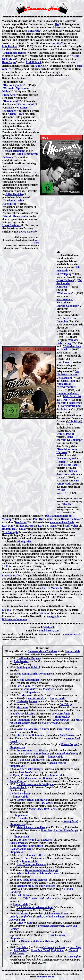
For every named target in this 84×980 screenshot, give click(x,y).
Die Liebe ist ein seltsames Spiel (35, 907)
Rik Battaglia (10, 532)
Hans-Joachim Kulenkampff (69, 438)
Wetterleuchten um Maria (32, 800)
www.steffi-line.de (45, 977)
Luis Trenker (9, 46)
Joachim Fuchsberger (69, 403)
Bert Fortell (51, 809)
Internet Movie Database (43, 651)
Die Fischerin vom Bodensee (33, 754)
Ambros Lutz (17, 920)
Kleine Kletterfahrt (28, 680)
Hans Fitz (46, 830)
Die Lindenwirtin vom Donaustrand (68, 375)
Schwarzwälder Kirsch (30, 846)
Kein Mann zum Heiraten (31, 864)
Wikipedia (49, 627)
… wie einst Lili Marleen (31, 760)
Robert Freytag (70, 744)
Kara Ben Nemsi (48, 526)
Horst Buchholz (11, 225)
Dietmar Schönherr (68, 393)
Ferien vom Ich (25, 686)
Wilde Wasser (24, 923)
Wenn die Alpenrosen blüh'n (33, 729)
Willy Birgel (74, 421)
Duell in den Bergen (15, 53)
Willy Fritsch (30, 898)
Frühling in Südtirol (28, 667)
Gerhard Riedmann (14, 151)
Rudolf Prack (34, 62)
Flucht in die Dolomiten (30, 735)
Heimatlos (22, 818)
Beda (39, 917)
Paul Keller (41, 66)
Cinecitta (56, 43)
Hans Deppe (9, 62)
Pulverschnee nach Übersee (32, 750)
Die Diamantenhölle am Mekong (35, 941)
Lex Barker (27, 526)
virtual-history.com (48, 631)
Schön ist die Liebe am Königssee (36, 886)
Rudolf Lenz (70, 821)
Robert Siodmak (71, 519)
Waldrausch (65, 293)
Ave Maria (22, 695)
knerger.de (53, 616)
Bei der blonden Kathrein (69, 283)
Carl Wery (65, 704)
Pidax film (67, 504)
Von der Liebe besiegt (29, 769)
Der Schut (21, 522)
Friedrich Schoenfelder (51, 926)
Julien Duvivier (14, 194)
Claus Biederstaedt (67, 465)
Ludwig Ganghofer (68, 306)
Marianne (22, 707)
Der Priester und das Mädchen (34, 840)
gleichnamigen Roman (57, 913)
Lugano (6, 610)
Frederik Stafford (12, 576)
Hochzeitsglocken (14, 85)
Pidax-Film (36, 241)
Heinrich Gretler (56, 935)
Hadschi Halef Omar (14, 529)
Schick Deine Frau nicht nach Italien (38, 873)
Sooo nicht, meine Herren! (32, 880)
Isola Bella (23, 895)
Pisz (57, 24)
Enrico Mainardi (52, 588)
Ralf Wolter (71, 526)
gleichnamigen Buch (62, 522)
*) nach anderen (9, 634)
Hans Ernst (63, 362)
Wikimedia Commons (15, 619)
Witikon (44, 613)
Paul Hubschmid (43, 519)
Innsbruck (34, 31)
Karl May (8, 526)
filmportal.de (73, 651)
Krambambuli (26, 104)
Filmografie (24, 542)
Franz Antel (9, 95)
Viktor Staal (36, 809)
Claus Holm (68, 381)
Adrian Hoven (16, 114)
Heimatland (11, 101)
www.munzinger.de (72, 634)
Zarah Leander (36, 698)
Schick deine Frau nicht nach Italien (69, 474)
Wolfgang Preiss (19, 775)
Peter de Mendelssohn (15, 216)
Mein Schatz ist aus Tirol (31, 827)
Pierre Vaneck (27, 232)
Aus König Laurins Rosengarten (35, 674)
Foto (9, 566)
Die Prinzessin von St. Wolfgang (68, 271)
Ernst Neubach (65, 280)
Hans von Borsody (68, 482)
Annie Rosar (64, 384)
